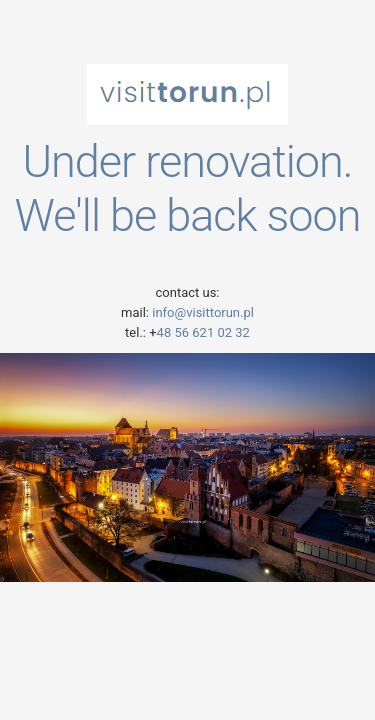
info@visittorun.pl (201, 312)
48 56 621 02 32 (203, 332)
